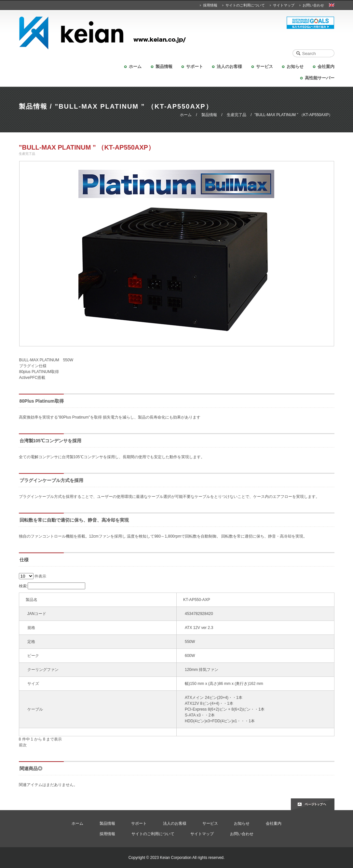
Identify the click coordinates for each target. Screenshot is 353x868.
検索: (52, 586)
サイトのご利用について (245, 5)
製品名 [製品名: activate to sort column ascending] (32, 600)
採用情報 (210, 5)
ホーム (135, 67)
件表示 (33, 576)
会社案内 (326, 67)
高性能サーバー (320, 78)
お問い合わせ (313, 5)
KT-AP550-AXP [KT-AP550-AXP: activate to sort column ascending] (197, 600)
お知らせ (295, 67)
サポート (195, 67)
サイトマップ (284, 5)
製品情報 (164, 67)
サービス (265, 67)
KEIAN (177, 33)
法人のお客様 (229, 67)
